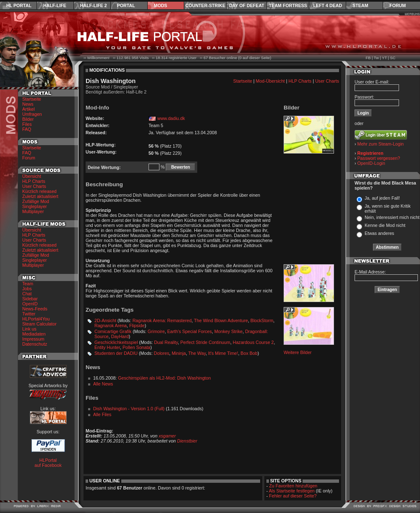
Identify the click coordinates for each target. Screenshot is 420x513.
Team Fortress (288, 5)
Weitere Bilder (298, 352)
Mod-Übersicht (270, 81)
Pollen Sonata (136, 347)
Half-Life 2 (94, 5)
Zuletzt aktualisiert (40, 196)
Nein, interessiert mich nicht (392, 217)
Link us (29, 329)
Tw (376, 58)
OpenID (30, 304)
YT (384, 58)
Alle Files (102, 414)
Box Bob (249, 353)
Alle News (103, 384)
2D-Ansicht (105, 320)
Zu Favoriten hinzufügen (293, 486)
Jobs (27, 289)
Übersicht (32, 176)
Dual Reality (166, 342)
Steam (360, 5)
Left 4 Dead (327, 5)
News (28, 104)
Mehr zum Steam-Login (381, 144)
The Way (197, 353)
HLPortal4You (36, 319)
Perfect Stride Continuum (205, 342)
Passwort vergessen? (379, 158)
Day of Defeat (247, 5)
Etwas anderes (380, 233)
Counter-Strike (205, 5)
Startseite (32, 99)
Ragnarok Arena (111, 326)
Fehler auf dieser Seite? (293, 496)
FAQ (27, 129)
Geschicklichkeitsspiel (116, 342)
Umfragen (32, 114)
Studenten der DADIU (116, 353)
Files (27, 124)
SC (393, 58)
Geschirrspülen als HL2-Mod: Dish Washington (164, 378)
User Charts (34, 186)
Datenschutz (35, 344)
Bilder (28, 119)
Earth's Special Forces (190, 331)
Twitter (29, 314)
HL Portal (19, 5)
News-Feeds (35, 309)
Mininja (179, 353)
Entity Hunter (107, 347)
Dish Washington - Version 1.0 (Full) (129, 409)
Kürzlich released (39, 191)
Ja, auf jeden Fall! (382, 198)
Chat (27, 294)
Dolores (162, 353)
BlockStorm (262, 320)
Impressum (33, 339)
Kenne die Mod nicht (385, 225)
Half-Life (55, 5)
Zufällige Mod (36, 201)
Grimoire (156, 331)
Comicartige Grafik (113, 331)
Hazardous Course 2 (253, 342)
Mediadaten (34, 334)
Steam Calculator (39, 324)
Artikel (29, 109)
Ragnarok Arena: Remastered (162, 320)
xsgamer (167, 436)
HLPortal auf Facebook (48, 463)
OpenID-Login (371, 163)
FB (368, 58)
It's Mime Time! (223, 353)
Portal (126, 5)
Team (28, 284)
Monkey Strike (229, 331)
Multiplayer (33, 211)
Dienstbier (187, 441)
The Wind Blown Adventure (221, 320)
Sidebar (30, 299)
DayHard (120, 336)
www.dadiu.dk (171, 118)
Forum (398, 5)
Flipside (137, 326)
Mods (161, 5)
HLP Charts (34, 181)
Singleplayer (35, 206)
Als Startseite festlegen (292, 491)
